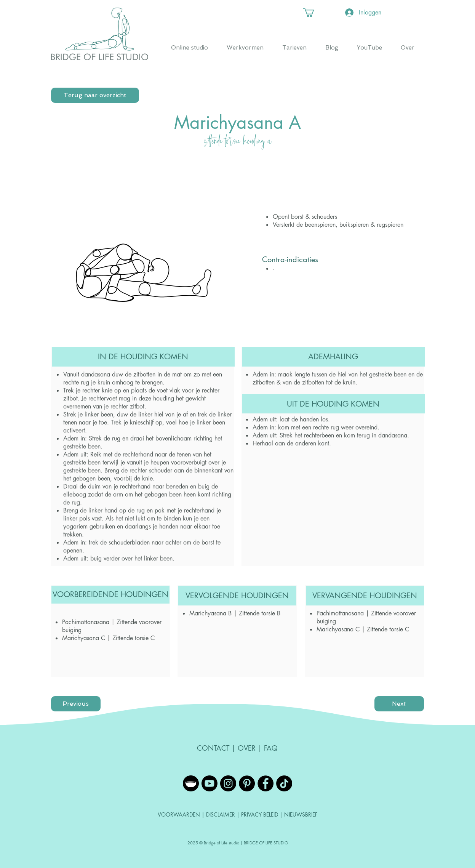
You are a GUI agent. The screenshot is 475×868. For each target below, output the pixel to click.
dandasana (96, 374)
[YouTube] (210, 783)
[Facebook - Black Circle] (265, 783)
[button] (314, 13)
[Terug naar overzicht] (95, 95)
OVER (247, 748)
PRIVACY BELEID (260, 814)
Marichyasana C (84, 638)
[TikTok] (284, 783)
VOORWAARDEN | (182, 814)
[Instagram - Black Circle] (228, 783)
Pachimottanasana (86, 622)
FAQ (271, 748)
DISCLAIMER (221, 814)
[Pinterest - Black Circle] (247, 783)
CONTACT (213, 748)
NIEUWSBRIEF (301, 814)
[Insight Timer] (191, 783)
